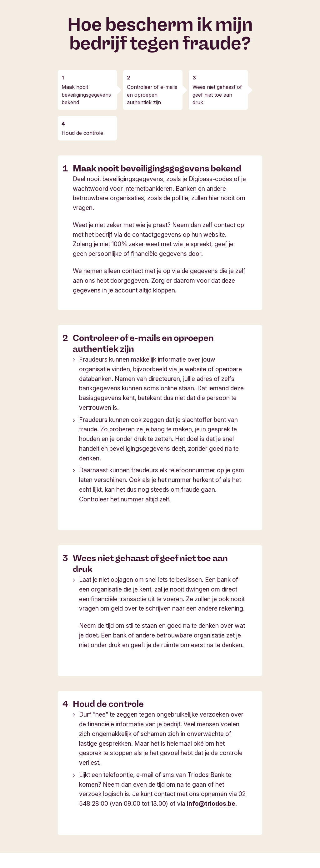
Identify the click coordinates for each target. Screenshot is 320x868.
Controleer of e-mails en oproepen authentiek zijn (152, 94)
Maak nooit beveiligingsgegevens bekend (86, 94)
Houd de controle (82, 133)
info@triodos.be (211, 804)
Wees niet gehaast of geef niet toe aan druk (217, 94)
